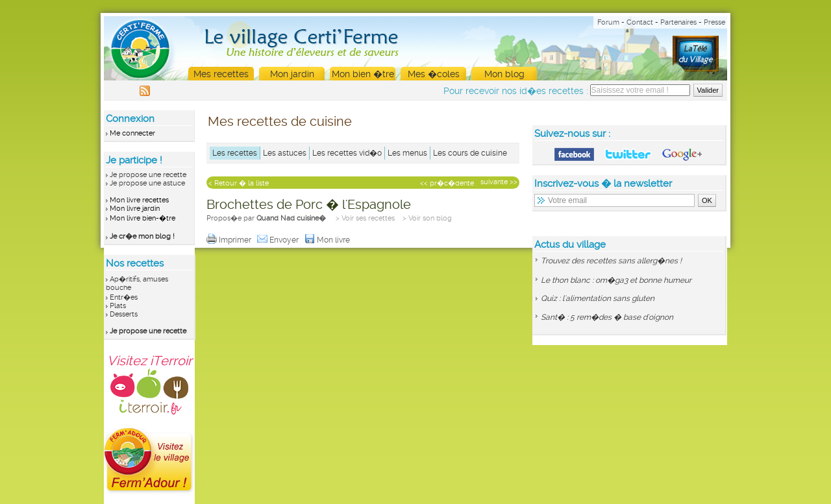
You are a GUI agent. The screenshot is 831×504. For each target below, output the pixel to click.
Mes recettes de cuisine (280, 121)
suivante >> (499, 182)
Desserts (124, 314)
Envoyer (279, 240)
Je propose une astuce (147, 183)
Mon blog (504, 74)
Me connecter (132, 133)
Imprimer (230, 240)
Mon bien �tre (363, 74)
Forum (608, 22)
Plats (118, 306)
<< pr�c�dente (447, 183)
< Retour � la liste (239, 183)
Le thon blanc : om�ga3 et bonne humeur (616, 280)
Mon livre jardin (135, 209)
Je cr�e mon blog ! (142, 236)
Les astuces (285, 153)
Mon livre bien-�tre (143, 218)
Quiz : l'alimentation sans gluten (598, 298)
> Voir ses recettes (365, 218)
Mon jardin (292, 74)
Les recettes (235, 153)
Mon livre (328, 240)
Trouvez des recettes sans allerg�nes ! (611, 261)
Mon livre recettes (139, 200)
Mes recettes (221, 74)
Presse (714, 22)
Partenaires (678, 22)
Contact (640, 22)
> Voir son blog (427, 218)
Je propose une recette (148, 175)
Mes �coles (434, 74)
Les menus (407, 153)
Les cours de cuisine (470, 153)
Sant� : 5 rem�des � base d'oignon (607, 317)
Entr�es (124, 297)
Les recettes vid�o (347, 153)
